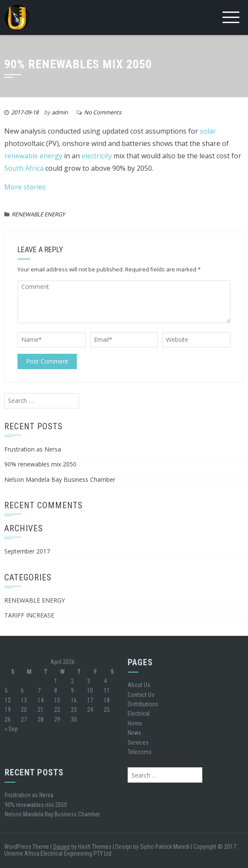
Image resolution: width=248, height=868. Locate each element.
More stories (25, 187)
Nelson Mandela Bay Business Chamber (60, 479)
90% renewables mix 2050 (40, 464)
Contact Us (141, 695)
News (134, 733)
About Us (139, 685)
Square (61, 847)
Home (135, 723)
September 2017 (27, 551)
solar (208, 131)
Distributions (143, 704)
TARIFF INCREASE (29, 615)
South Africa (24, 168)
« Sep (11, 729)
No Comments (103, 112)
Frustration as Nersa (33, 449)
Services (138, 743)
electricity (97, 156)
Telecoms (140, 752)
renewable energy (33, 156)
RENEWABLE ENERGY (38, 214)
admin (60, 112)
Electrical (139, 714)
